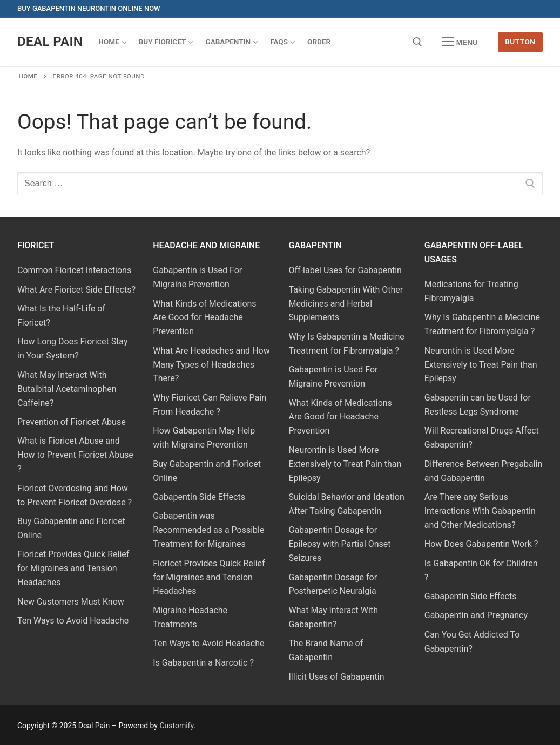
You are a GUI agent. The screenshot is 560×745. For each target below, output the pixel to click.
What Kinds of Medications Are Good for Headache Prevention (204, 318)
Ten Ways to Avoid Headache (73, 621)
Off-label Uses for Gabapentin (345, 270)
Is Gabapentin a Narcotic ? (203, 663)
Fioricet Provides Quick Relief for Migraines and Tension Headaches (73, 568)
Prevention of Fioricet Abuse (72, 422)
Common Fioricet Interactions (74, 270)
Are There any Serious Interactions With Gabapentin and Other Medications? (480, 511)
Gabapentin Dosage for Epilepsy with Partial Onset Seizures (340, 544)
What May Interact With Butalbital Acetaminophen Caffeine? (67, 389)
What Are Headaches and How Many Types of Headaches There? (211, 365)
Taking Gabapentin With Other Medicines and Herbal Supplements (346, 304)
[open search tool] (417, 42)
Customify (176, 726)
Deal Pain (50, 42)
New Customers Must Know (71, 602)
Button (520, 42)
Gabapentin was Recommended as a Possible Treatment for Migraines (208, 530)
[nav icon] (460, 42)
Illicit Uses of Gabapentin (337, 677)
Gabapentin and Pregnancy (476, 615)
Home (28, 76)
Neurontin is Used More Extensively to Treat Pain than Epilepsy (345, 464)
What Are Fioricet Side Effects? (76, 290)
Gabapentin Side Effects (199, 497)
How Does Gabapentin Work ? (481, 544)
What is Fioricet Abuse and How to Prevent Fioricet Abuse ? (75, 455)
